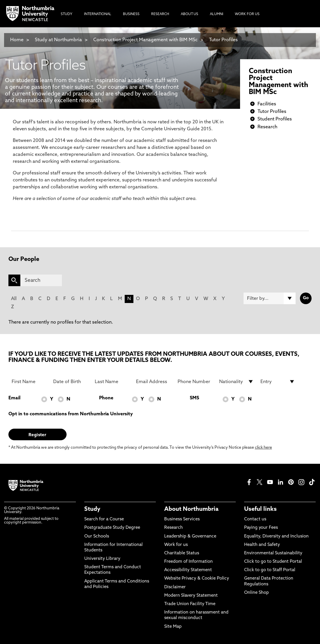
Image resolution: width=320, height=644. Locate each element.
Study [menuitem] (67, 14)
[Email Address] (153, 382)
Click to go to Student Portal (273, 562)
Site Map (173, 627)
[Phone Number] (195, 382)
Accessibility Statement (188, 570)
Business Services (182, 519)
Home (17, 40)
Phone (106, 398)
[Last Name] (112, 382)
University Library (102, 559)
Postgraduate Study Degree (112, 528)
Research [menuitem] (160, 14)
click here (263, 448)
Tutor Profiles (223, 40)
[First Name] (29, 382)
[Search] (41, 280)
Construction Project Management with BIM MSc (146, 40)
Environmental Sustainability (273, 553)
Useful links (260, 509)
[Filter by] (270, 298)
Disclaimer (175, 587)
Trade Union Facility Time (190, 604)
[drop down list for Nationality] (236, 382)
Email (14, 398)
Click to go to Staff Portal (270, 570)
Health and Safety (262, 545)
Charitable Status (182, 553)
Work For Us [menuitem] (247, 14)
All (14, 299)
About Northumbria (191, 509)
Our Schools (97, 536)
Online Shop (256, 593)
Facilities (267, 104)
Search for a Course (104, 519)
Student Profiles (275, 119)
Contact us (255, 519)
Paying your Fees (261, 528)
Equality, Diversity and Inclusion (276, 536)
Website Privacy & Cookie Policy (197, 579)
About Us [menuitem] (190, 14)
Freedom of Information (188, 562)
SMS (194, 398)
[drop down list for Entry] (278, 382)
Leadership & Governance (190, 536)
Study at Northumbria (58, 40)
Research (267, 127)
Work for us (176, 545)
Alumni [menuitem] (217, 14)
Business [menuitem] (131, 14)
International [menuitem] (98, 14)
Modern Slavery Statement (191, 596)
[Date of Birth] (70, 382)
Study (92, 509)
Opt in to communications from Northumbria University (71, 414)
